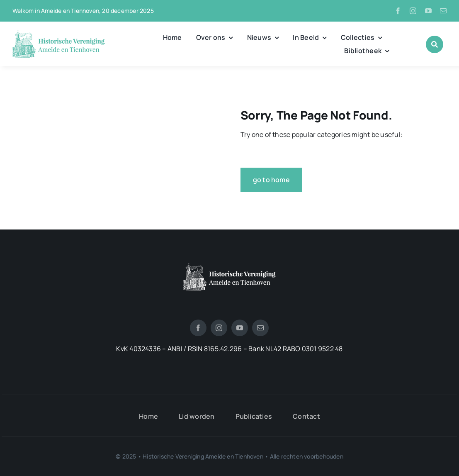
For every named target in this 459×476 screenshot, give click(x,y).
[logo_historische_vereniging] (59, 33)
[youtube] (428, 11)
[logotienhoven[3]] (229, 266)
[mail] (443, 11)
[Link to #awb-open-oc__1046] (435, 44)
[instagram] (413, 11)
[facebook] (398, 11)
